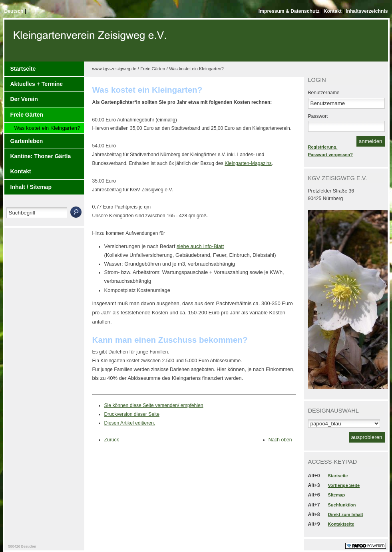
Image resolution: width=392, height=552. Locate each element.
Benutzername (324, 93)
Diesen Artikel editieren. (130, 423)
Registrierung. (323, 147)
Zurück (112, 440)
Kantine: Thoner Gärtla (41, 156)
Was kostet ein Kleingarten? (47, 128)
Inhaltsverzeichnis (367, 11)
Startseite (23, 69)
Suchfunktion (342, 505)
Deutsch (15, 11)
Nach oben (280, 440)
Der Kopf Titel (91, 44)
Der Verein (24, 99)
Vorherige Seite (344, 485)
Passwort (318, 116)
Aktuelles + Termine (37, 84)
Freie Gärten (27, 115)
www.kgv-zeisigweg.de (114, 69)
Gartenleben (27, 141)
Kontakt (333, 11)
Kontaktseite (341, 524)
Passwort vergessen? (330, 155)
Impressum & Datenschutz (290, 11)
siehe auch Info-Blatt (200, 246)
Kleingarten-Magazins (248, 163)
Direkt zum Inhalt (346, 514)
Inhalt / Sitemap (31, 187)
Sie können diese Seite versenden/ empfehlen (154, 405)
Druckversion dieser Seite (132, 414)
